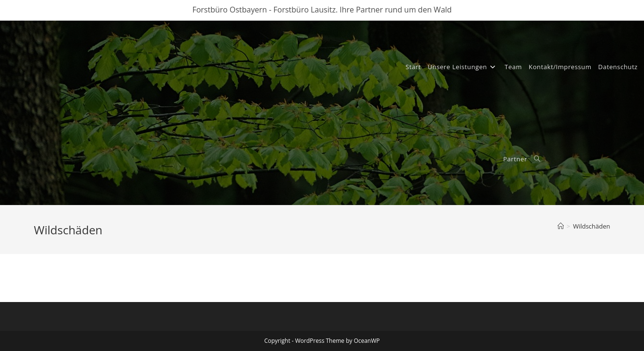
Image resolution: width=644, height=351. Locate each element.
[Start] (561, 226)
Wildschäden (591, 226)
